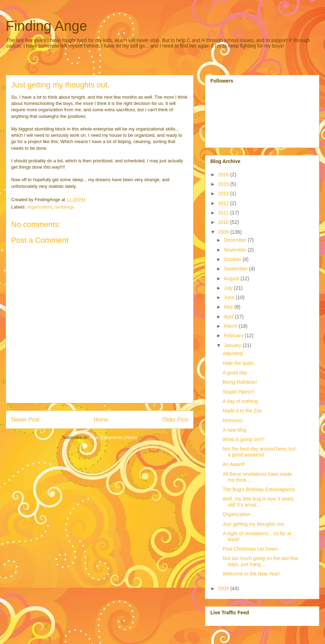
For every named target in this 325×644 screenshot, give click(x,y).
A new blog (235, 430)
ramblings (64, 207)
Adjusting (233, 353)
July (229, 288)
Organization (236, 514)
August (232, 278)
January (233, 345)
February (234, 335)
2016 (224, 175)
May (229, 307)
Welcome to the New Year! (251, 574)
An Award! (234, 464)
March (231, 326)
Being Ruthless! (240, 382)
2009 (224, 232)
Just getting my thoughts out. (254, 524)
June (230, 297)
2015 (224, 184)
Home (101, 420)
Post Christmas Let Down (250, 549)
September (236, 269)
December (236, 240)
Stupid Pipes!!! (238, 392)
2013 (224, 193)
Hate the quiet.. (239, 363)
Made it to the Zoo (242, 411)
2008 (224, 588)
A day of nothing (240, 401)
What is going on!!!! (244, 439)
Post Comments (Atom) (113, 437)
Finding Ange (46, 26)
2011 (224, 213)
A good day (235, 373)
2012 (224, 203)
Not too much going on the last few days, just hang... (260, 561)
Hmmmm (233, 420)
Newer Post (25, 420)
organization (40, 207)
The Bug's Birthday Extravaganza (259, 489)
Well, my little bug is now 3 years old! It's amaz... (258, 502)
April (229, 317)
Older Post (175, 420)
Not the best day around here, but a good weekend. (259, 452)
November (236, 250)
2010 (224, 222)
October (233, 259)
